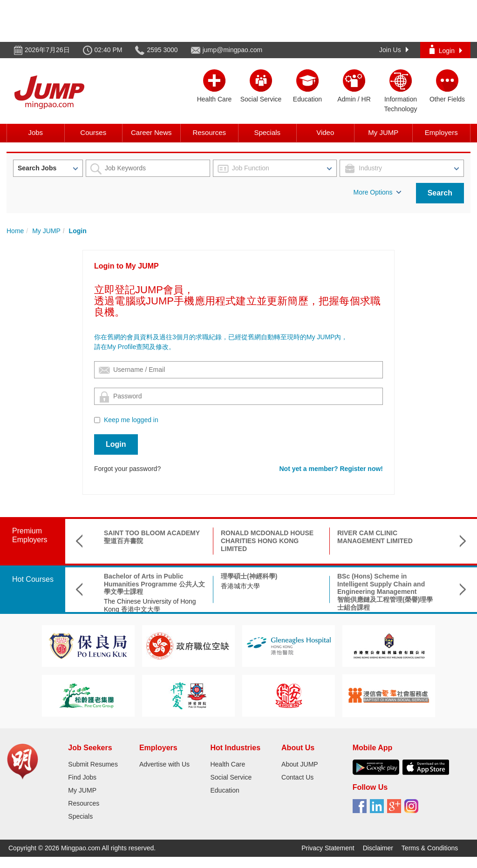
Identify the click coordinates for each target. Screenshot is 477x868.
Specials (267, 132)
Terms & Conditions (430, 848)
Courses (93, 132)
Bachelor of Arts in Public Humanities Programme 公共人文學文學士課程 (154, 584)
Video (325, 132)
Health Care (228, 764)
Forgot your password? (127, 469)
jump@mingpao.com (233, 50)
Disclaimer (378, 848)
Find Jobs (82, 777)
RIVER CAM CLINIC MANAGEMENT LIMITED (375, 537)
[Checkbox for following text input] (97, 420)
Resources (209, 132)
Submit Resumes (93, 764)
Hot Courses (33, 579)
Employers (441, 132)
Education (225, 790)
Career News (151, 132)
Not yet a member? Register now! (331, 469)
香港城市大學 (240, 586)
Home (15, 231)
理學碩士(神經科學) (249, 576)
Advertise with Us (164, 764)
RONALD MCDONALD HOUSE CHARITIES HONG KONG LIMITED (267, 541)
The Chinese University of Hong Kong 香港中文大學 (150, 605)
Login (446, 50)
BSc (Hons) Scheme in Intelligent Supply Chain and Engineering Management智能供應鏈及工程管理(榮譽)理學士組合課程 (385, 592)
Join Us (394, 50)
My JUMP (383, 132)
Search (440, 193)
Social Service (231, 777)
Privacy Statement (328, 848)
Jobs (35, 132)
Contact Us (297, 777)
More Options (377, 192)
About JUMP (300, 764)
